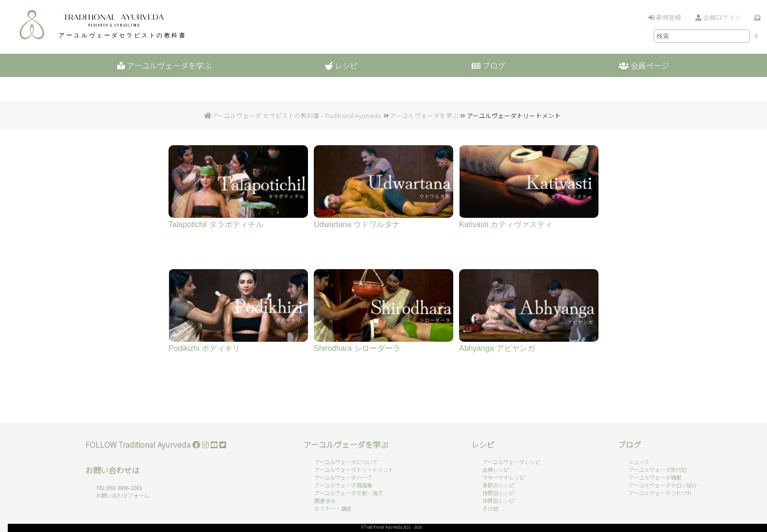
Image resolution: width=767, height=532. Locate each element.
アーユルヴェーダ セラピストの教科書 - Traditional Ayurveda (296, 115)
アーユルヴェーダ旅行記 (658, 470)
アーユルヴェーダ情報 (655, 477)
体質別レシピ (498, 493)
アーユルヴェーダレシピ (511, 462)
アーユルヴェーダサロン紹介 (663, 485)
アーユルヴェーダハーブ (343, 477)
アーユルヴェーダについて (346, 462)
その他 (490, 508)
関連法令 (325, 501)
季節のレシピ (498, 485)
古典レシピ (496, 470)
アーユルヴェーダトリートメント (354, 470)
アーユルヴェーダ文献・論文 (349, 493)
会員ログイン (718, 17)
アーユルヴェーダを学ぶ (424, 115)
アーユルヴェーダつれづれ (660, 493)
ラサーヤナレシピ (504, 477)
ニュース (639, 462)
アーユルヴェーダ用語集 (343, 485)
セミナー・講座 (333, 508)
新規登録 (665, 17)
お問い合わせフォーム (123, 495)
